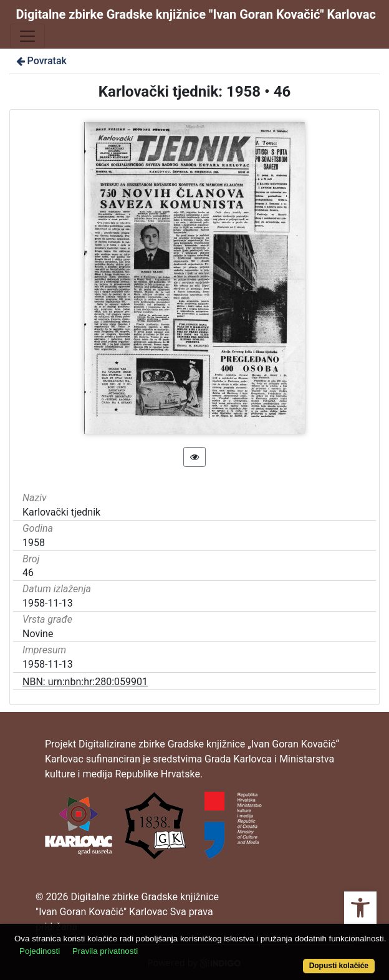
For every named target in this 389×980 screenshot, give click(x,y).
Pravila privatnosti (105, 951)
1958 (34, 543)
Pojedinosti (40, 951)
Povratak (41, 61)
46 (28, 573)
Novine (38, 634)
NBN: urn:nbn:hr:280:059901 (85, 682)
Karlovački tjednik (61, 512)
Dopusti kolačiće (339, 966)
